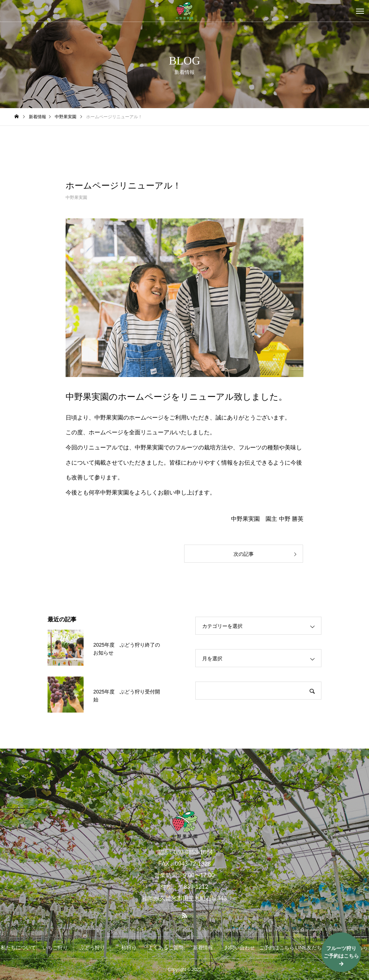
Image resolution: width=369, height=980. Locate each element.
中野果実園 (76, 198)
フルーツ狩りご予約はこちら (341, 952)
